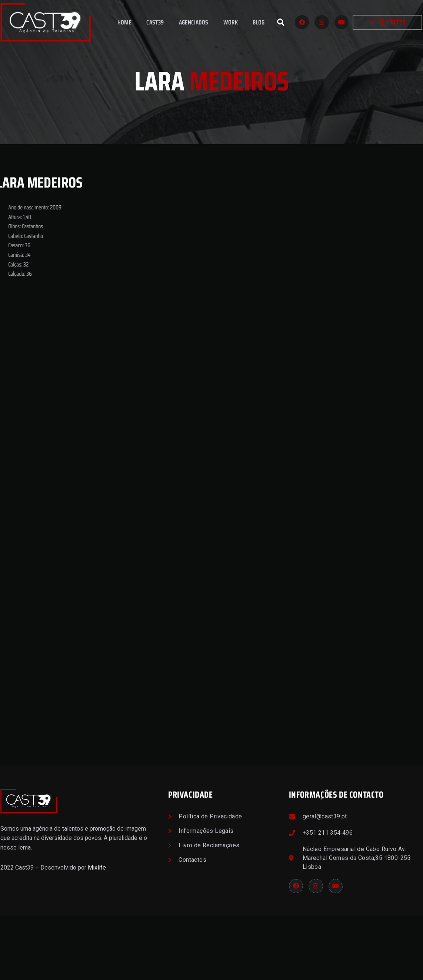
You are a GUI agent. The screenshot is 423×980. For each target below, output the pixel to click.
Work (231, 22)
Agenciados (194, 22)
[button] (281, 22)
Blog (259, 22)
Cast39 (155, 22)
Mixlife (97, 932)
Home (125, 22)
